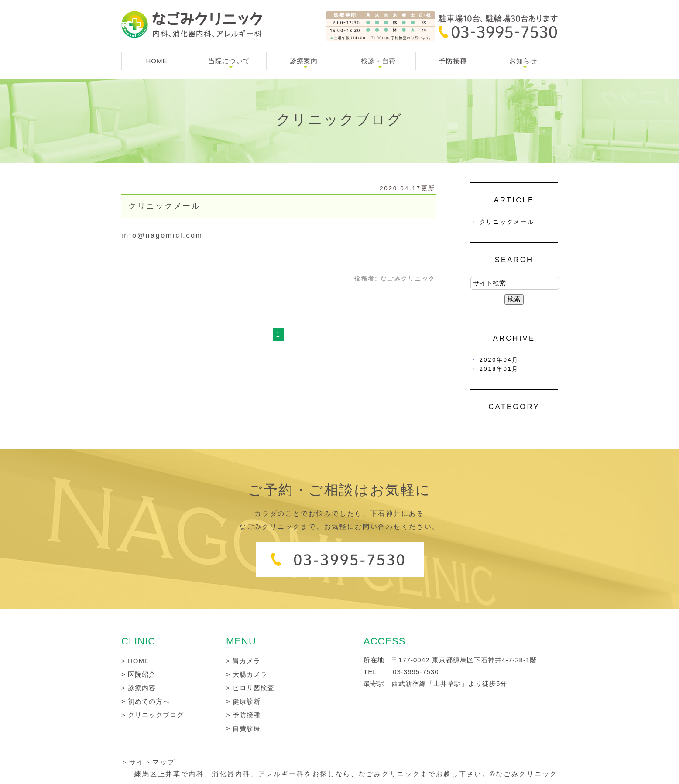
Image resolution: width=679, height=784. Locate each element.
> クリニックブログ (153, 715)
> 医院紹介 (139, 674)
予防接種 (453, 61)
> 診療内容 (139, 688)
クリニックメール (165, 206)
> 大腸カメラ (247, 674)
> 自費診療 (243, 728)
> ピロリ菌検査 (250, 688)
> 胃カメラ (243, 661)
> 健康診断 (243, 701)
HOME (157, 61)
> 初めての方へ (146, 701)
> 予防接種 (243, 715)
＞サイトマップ (148, 762)
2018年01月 (499, 369)
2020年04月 (499, 360)
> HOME (135, 661)
